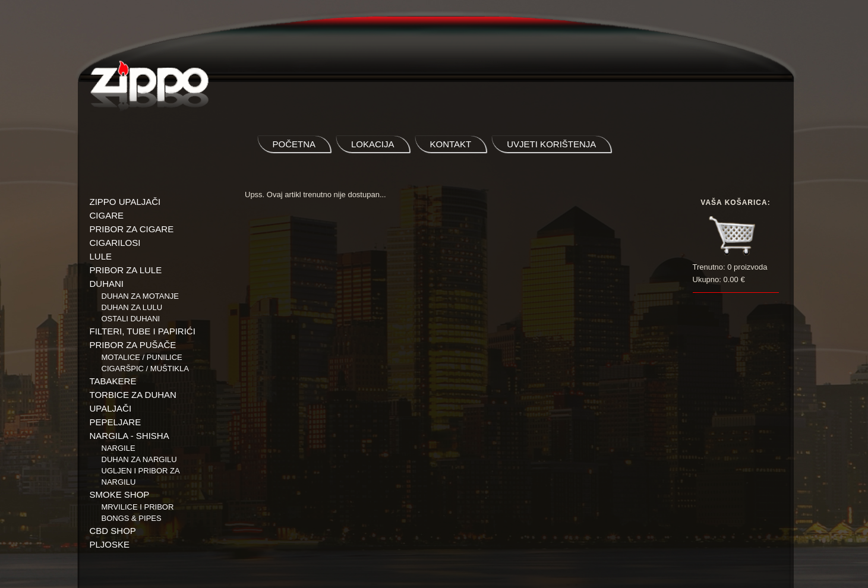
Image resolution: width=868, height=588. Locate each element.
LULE (101, 256)
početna (294, 144)
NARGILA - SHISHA (130, 436)
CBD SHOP (113, 531)
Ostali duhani (131, 319)
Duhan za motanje (141, 296)
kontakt (451, 144)
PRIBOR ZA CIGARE (132, 229)
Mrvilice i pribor (138, 507)
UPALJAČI (111, 408)
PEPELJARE (116, 422)
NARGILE (119, 448)
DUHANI (107, 284)
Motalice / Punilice (142, 357)
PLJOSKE (110, 544)
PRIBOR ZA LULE (126, 270)
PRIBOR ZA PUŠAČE (133, 345)
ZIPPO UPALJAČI (125, 202)
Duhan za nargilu (139, 459)
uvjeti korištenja (551, 144)
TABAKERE (113, 381)
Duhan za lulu (132, 307)
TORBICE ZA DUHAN (133, 395)
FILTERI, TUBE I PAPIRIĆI (143, 331)
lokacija (373, 144)
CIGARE (107, 215)
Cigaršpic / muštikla (145, 369)
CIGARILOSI (115, 243)
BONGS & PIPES (132, 518)
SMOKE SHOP (120, 494)
